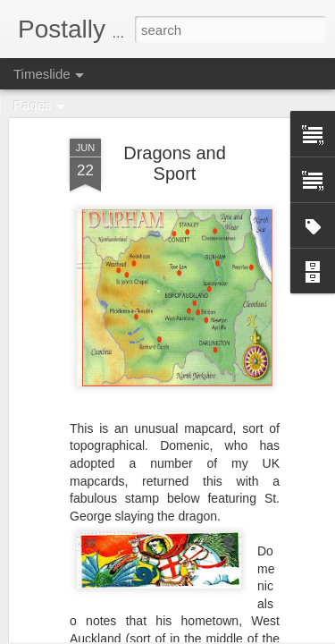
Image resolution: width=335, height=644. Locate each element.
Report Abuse (276, 634)
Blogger (224, 634)
